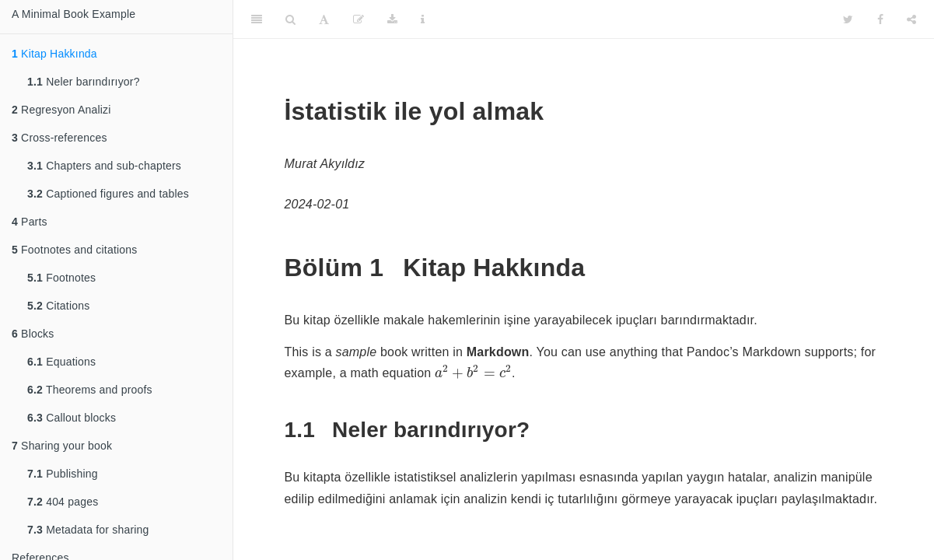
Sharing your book (62, 446)
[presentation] (473, 372)
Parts (30, 222)
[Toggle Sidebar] (257, 19)
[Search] (290, 19)
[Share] (911, 19)
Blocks (33, 334)
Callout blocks (72, 418)
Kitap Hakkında (54, 54)
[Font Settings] (324, 19)
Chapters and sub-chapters (104, 166)
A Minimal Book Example (73, 14)
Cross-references (59, 138)
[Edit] (359, 19)
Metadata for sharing (88, 530)
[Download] (392, 19)
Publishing (63, 474)
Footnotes (61, 278)
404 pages (63, 502)
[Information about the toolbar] (423, 19)
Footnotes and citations (74, 250)
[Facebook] (880, 19)
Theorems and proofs (90, 390)
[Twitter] (848, 19)
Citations (58, 306)
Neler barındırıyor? (84, 82)
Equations (61, 362)
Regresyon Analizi (61, 110)
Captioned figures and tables (108, 194)
